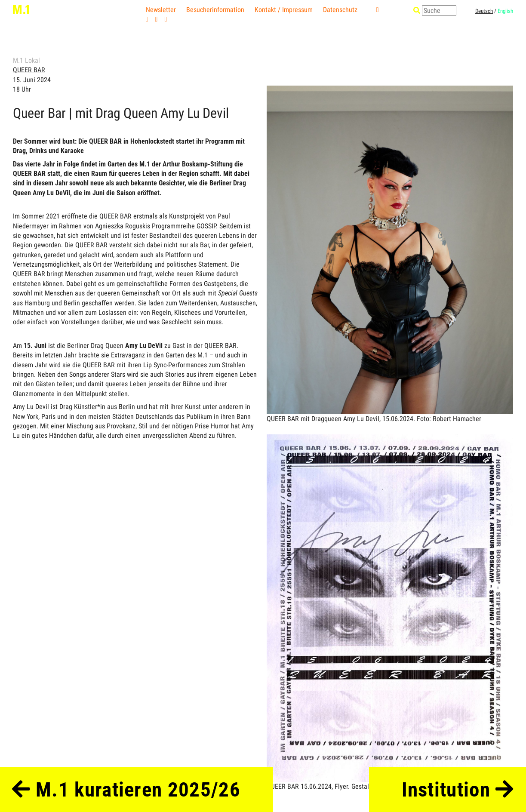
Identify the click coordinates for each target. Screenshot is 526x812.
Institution (458, 790)
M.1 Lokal (26, 60)
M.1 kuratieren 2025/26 (126, 790)
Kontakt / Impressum (284, 10)
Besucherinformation (215, 10)
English (505, 11)
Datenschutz (340, 10)
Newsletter (161, 10)
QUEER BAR (29, 70)
